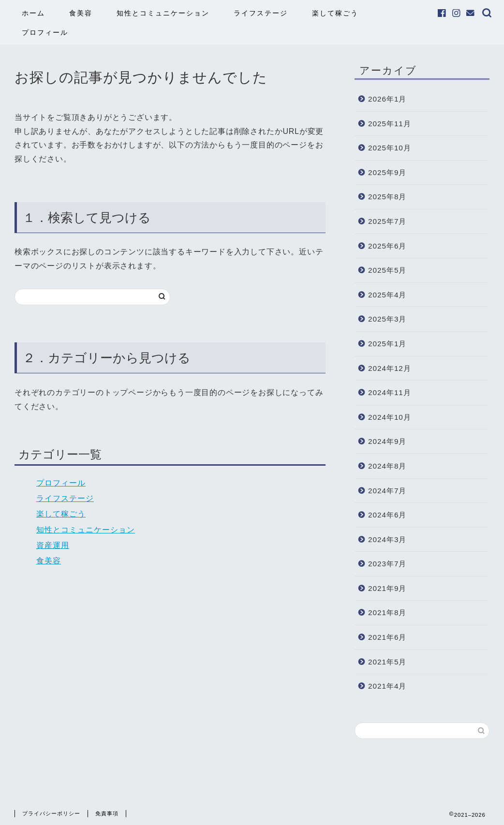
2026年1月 (387, 99)
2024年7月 (387, 491)
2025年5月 (387, 270)
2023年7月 (387, 564)
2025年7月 (387, 221)
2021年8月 (387, 612)
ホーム (33, 13)
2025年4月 (387, 295)
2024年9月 (387, 441)
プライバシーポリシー (51, 813)
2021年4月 (387, 686)
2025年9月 (387, 172)
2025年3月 (387, 319)
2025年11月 (390, 124)
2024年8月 (387, 466)
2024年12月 (390, 368)
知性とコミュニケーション (163, 13)
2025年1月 (387, 344)
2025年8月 (387, 197)
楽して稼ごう (335, 13)
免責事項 (107, 813)
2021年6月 (387, 637)
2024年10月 (390, 417)
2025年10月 (390, 148)
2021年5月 (387, 662)
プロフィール (45, 32)
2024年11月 (390, 392)
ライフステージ (261, 13)
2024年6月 (387, 515)
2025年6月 (387, 246)
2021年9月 (387, 588)
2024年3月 (387, 539)
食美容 (81, 13)
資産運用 (53, 545)
